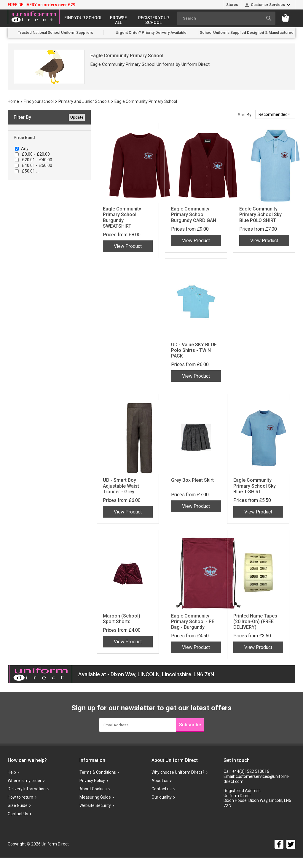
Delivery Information (27, 789)
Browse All (118, 20)
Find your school (83, 18)
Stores (232, 5)
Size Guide (18, 806)
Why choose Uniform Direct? (178, 773)
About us (160, 781)
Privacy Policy (92, 781)
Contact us (162, 789)
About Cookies (93, 789)
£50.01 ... (30, 171)
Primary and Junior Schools (84, 101)
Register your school (154, 20)
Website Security (95, 806)
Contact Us (18, 814)
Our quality (162, 797)
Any (25, 149)
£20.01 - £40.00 (37, 160)
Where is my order (25, 781)
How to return (20, 797)
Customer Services (268, 5)
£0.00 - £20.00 (35, 154)
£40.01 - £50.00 (37, 165)
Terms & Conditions (98, 773)
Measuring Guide (95, 797)
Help (12, 773)
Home (13, 101)
